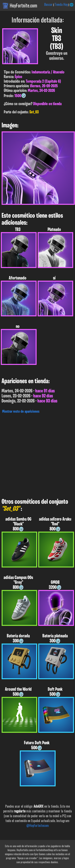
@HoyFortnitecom (38, 825)
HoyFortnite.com (23, 5)
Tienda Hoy (61, 4)
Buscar (48, 4)
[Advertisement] (37, 455)
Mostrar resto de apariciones (21, 412)
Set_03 (34, 112)
